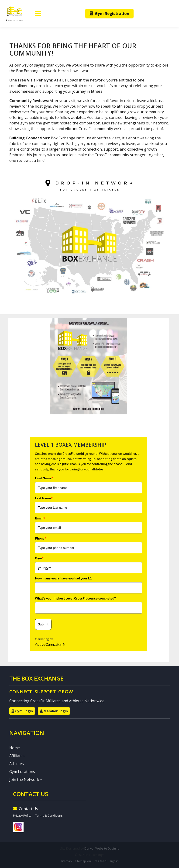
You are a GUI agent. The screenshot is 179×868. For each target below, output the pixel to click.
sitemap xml (83, 861)
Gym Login (22, 711)
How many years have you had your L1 (63, 578)
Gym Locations (22, 772)
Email (40, 518)
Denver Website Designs (102, 848)
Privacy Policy (22, 815)
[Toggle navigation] (38, 14)
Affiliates (17, 756)
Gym (39, 558)
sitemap (66, 861)
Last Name (44, 498)
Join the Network (24, 780)
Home (15, 748)
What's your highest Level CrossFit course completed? (75, 598)
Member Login (54, 711)
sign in (114, 861)
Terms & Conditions (49, 815)
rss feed (101, 861)
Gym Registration (109, 13)
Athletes (17, 764)
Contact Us (26, 809)
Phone (41, 538)
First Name (44, 478)
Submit (43, 624)
